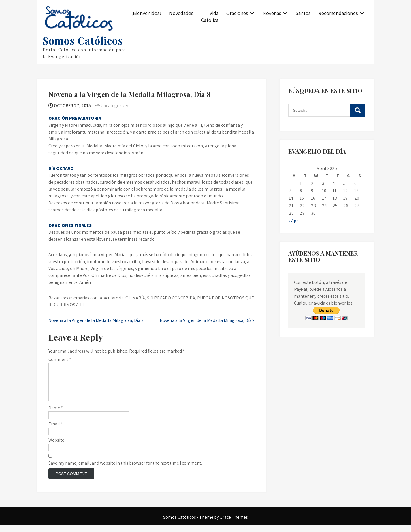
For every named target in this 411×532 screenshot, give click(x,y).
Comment (60, 359)
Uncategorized (115, 106)
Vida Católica (210, 17)
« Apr (293, 221)
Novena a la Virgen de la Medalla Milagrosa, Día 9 (207, 320)
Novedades (181, 13)
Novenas (272, 13)
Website (56, 447)
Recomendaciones (338, 13)
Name (56, 415)
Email (56, 431)
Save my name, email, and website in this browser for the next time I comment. (125, 470)
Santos (303, 13)
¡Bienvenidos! (146, 13)
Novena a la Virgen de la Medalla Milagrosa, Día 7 (96, 320)
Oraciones (237, 13)
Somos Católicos (83, 40)
